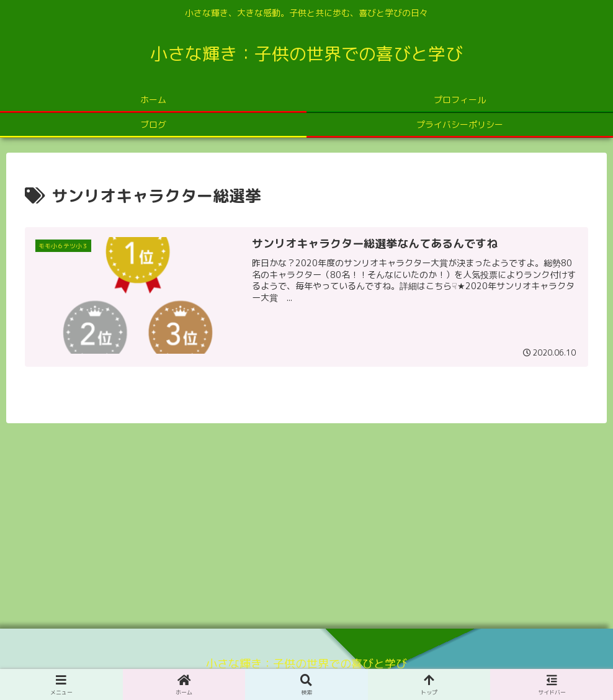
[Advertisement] (306, 521)
